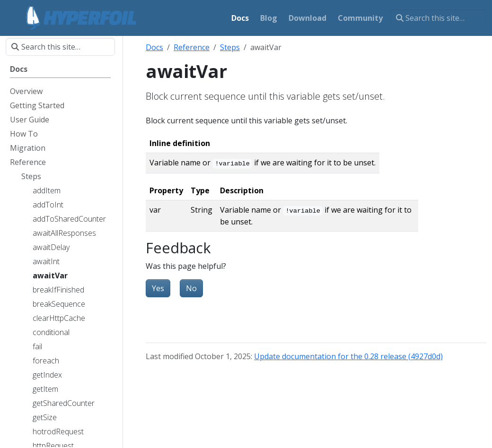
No (191, 288)
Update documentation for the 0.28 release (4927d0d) (348, 356)
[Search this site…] (438, 18)
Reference (192, 47)
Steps (230, 47)
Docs (154, 47)
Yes (158, 288)
